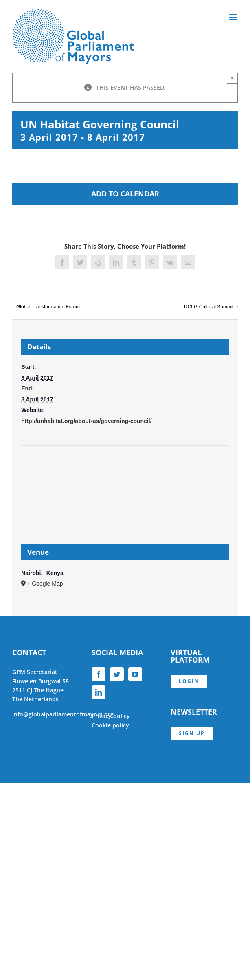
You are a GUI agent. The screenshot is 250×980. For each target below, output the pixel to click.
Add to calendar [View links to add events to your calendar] (125, 194)
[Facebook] (99, 674)
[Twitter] (117, 674)
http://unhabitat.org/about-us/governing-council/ (86, 421)
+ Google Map (45, 584)
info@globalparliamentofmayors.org (63, 714)
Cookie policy (110, 725)
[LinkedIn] (99, 692)
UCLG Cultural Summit (209, 307)
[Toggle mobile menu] (234, 17)
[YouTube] (135, 674)
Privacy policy (111, 716)
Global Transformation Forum (48, 307)
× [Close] (232, 78)
